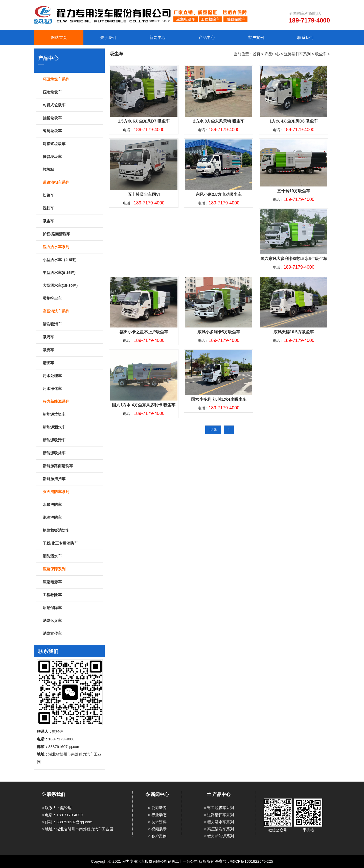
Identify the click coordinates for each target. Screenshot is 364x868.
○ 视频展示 (157, 829)
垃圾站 (72, 170)
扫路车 (72, 196)
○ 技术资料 (157, 822)
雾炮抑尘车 (72, 299)
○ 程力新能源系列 (219, 836)
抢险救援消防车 (72, 531)
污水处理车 (72, 376)
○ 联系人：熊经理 (57, 808)
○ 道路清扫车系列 (219, 815)
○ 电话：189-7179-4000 (62, 815)
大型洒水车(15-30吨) (72, 286)
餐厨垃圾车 (72, 131)
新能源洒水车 (72, 428)
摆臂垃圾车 (72, 157)
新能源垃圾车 (72, 415)
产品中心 (272, 54)
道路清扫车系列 (297, 54)
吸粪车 (72, 350)
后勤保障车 (72, 608)
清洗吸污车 (72, 324)
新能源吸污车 (72, 440)
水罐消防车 (72, 505)
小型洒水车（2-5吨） (72, 260)
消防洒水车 (72, 556)
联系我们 (53, 794)
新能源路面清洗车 (72, 466)
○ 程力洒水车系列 (219, 822)
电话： (144, 130)
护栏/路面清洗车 (72, 234)
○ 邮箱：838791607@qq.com (67, 822)
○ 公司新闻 (157, 808)
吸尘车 (72, 221)
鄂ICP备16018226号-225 (252, 861)
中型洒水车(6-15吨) (72, 273)
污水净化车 (72, 389)
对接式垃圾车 (72, 144)
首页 (257, 54)
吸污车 (72, 337)
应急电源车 (72, 582)
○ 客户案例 (157, 836)
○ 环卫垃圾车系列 (219, 808)
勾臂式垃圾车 (72, 105)
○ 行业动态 (157, 815)
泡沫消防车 (72, 518)
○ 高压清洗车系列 (219, 829)
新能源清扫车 (72, 479)
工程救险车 (72, 595)
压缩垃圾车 (72, 92)
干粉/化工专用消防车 (72, 544)
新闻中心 (160, 794)
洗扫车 (72, 208)
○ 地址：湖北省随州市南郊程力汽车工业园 (77, 829)
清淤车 (72, 363)
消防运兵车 (72, 621)
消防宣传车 (72, 634)
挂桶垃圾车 (72, 118)
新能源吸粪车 (72, 453)
